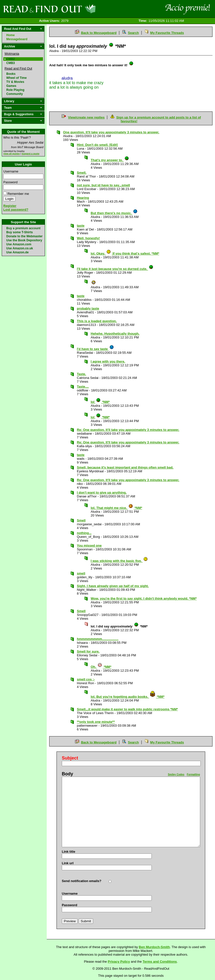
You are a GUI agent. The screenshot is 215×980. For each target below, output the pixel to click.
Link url (68, 863)
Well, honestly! (88, 238)
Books (11, 74)
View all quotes (12, 154)
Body (67, 774)
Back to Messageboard (99, 33)
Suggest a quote (31, 154)
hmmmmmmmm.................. (98, 639)
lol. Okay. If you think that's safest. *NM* (125, 253)
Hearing (83, 198)
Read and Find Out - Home (76, 9)
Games (11, 86)
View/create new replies (86, 117)
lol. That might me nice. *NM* (116, 508)
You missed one (89, 545)
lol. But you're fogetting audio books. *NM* (128, 697)
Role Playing (15, 90)
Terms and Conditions (160, 962)
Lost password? (16, 210)
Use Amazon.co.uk (20, 248)
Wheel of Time (16, 78)
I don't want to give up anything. (102, 493)
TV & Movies (15, 82)
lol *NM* (100, 402)
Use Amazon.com (19, 244)
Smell (81, 520)
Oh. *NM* (101, 667)
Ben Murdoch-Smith (154, 947)
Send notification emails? (82, 881)
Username (11, 171)
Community (15, 94)
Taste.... (83, 387)
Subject (70, 758)
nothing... (84, 533)
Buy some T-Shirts (19, 232)
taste (81, 226)
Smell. (82, 173)
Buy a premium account (23, 228)
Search (133, 33)
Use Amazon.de (17, 252)
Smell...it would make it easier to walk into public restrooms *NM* (127, 709)
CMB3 (11, 63)
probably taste (88, 308)
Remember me (18, 194)
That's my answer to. (110, 160)
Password (10, 182)
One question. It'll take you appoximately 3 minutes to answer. (111, 132)
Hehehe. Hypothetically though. (115, 334)
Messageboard (17, 39)
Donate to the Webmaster (24, 236)
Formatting (193, 774)
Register (10, 206)
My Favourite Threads (167, 33)
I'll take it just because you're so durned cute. (115, 269)
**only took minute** (96, 722)
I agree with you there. (108, 361)
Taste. (82, 374)
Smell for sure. (88, 651)
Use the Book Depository (24, 240)
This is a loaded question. (97, 321)
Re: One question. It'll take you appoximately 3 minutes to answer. (128, 430)
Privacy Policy (119, 962)
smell (81, 573)
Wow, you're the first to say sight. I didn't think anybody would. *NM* (144, 598)
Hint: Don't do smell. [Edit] (97, 145)
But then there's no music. (114, 213)
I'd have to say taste (95, 349)
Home (10, 35)
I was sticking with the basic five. (119, 561)
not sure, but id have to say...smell (103, 185)
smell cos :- (86, 679)
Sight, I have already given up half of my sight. (113, 586)
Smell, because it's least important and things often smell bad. (125, 467)
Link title (68, 852)
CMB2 (11, 59)
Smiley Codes (176, 774)
